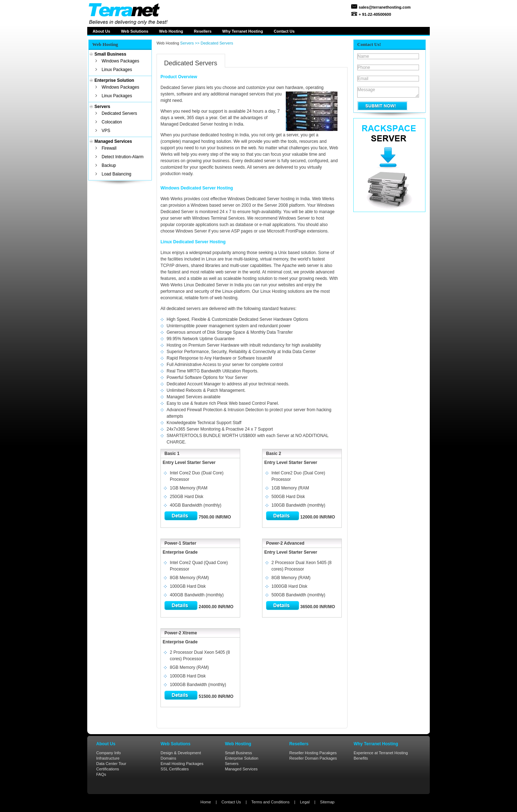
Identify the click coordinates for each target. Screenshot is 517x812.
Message (388, 92)
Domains (168, 758)
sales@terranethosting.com (384, 7)
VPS (106, 131)
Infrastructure (108, 758)
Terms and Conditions (270, 802)
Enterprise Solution (241, 758)
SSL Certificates (174, 769)
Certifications (108, 769)
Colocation (112, 122)
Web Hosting (171, 31)
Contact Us (231, 802)
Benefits (361, 758)
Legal (305, 802)
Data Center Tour (111, 764)
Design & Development (181, 753)
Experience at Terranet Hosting (381, 753)
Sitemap (327, 802)
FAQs (101, 774)
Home (206, 802)
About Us (101, 31)
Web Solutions (135, 31)
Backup (109, 165)
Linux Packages (117, 70)
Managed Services (241, 769)
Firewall (109, 148)
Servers (232, 764)
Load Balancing (117, 174)
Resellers (203, 31)
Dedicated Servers (119, 113)
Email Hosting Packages (182, 764)
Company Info (108, 753)
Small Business (238, 753)
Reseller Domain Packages (313, 758)
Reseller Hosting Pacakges (313, 753)
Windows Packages (120, 61)
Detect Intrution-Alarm (123, 157)
